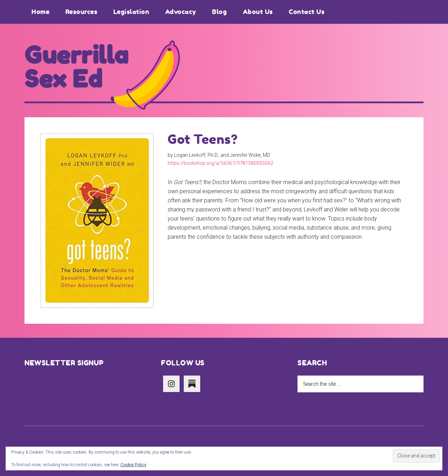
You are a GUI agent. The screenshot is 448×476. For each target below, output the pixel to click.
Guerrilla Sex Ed (77, 67)
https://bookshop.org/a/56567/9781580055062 (220, 163)
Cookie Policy (133, 465)
